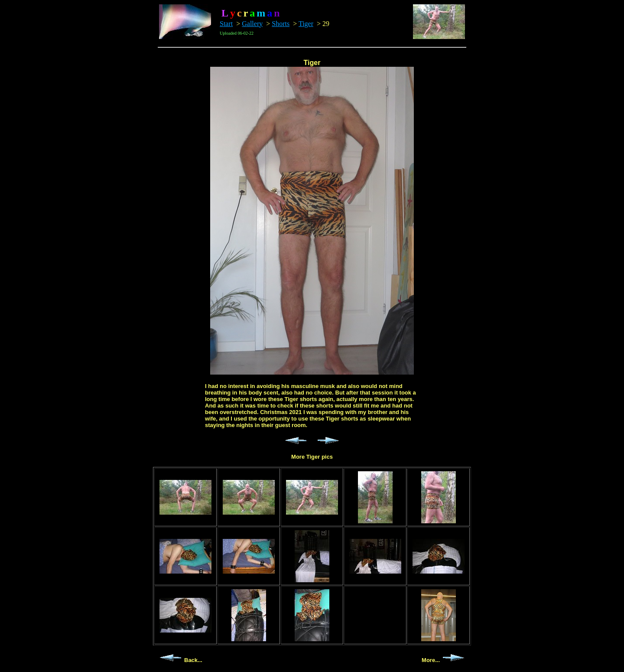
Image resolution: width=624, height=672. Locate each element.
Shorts (281, 24)
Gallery (252, 24)
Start (226, 24)
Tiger (306, 24)
